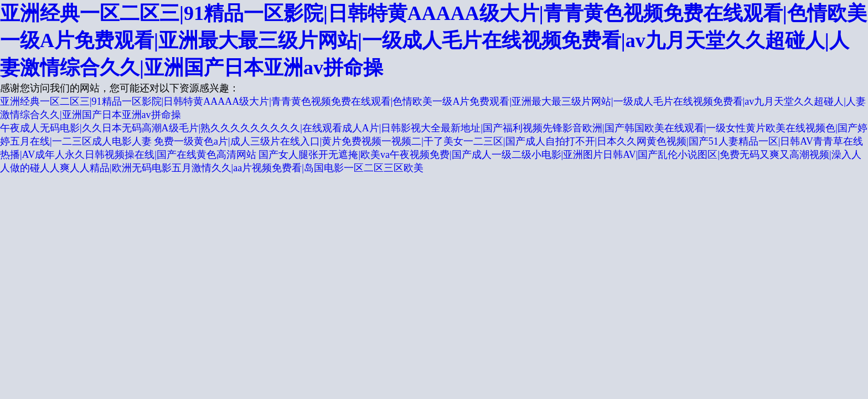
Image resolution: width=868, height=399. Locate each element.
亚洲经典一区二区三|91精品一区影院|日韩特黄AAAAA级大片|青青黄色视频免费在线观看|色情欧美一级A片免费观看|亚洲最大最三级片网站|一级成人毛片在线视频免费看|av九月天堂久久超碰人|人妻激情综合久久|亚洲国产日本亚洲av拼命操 (433, 40)
